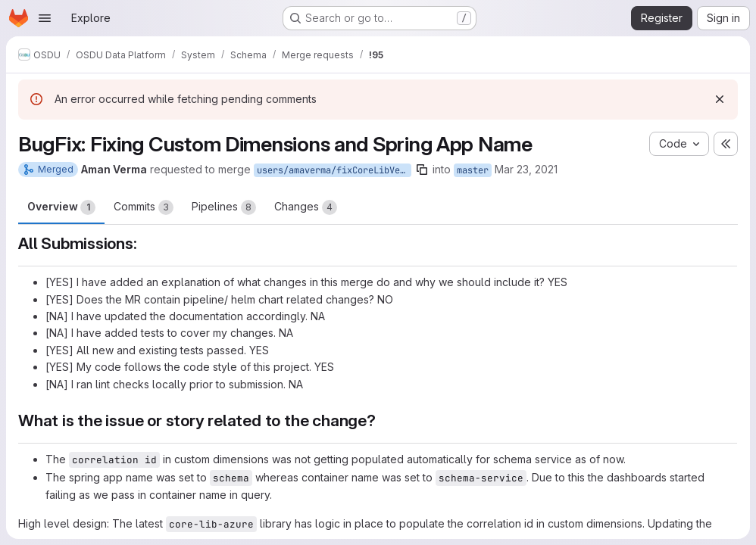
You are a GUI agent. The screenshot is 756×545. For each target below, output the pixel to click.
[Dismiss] (720, 99)
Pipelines (224, 207)
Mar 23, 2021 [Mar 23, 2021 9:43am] (526, 169)
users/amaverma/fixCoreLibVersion (334, 170)
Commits (144, 207)
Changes (306, 207)
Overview (61, 207)
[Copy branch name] (422, 170)
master (473, 170)
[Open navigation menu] (45, 18)
